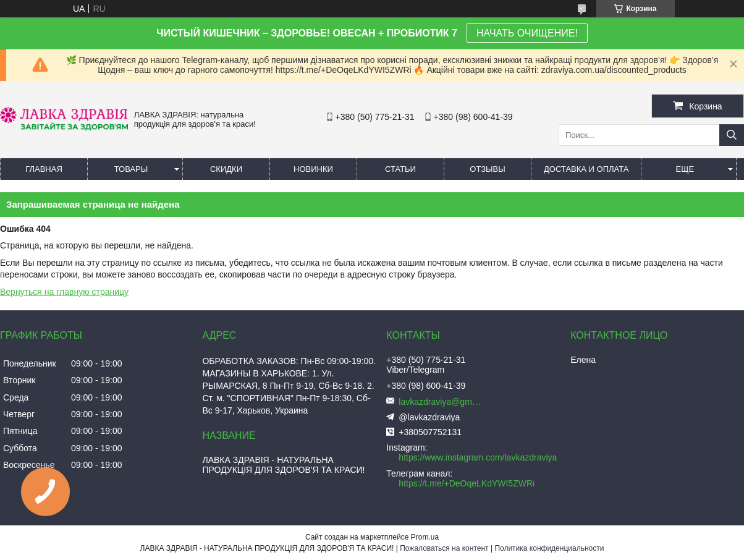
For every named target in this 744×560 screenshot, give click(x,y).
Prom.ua (425, 537)
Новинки (313, 169)
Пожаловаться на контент (444, 548)
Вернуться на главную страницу (64, 292)
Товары (131, 169)
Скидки (226, 169)
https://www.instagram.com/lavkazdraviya (478, 457)
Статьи (400, 169)
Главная (44, 169)
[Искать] (732, 135)
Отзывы (487, 169)
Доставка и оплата (586, 169)
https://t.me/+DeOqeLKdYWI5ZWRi (467, 483)
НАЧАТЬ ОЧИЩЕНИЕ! (527, 33)
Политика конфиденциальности (549, 548)
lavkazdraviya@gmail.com (442, 402)
